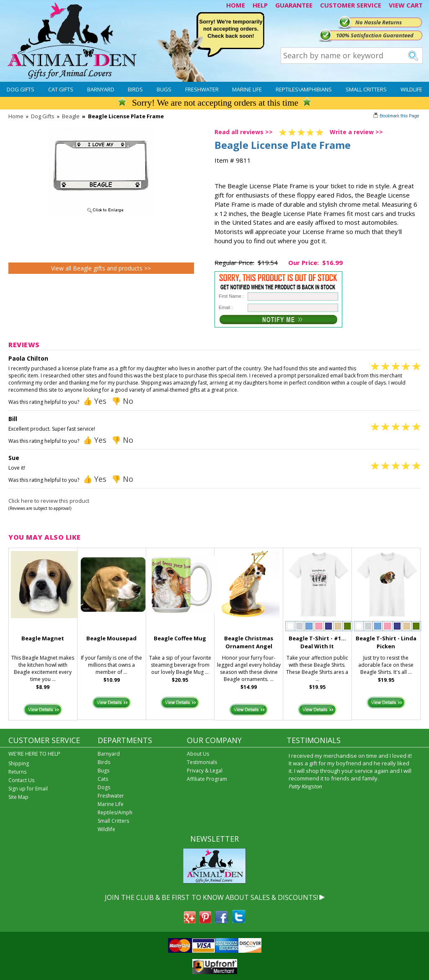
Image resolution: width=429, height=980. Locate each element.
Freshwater (202, 89)
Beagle (71, 116)
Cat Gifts (61, 89)
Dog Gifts (21, 89)
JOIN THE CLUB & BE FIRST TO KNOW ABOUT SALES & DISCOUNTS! (211, 897)
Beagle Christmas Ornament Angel (249, 642)
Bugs (164, 89)
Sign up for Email (28, 789)
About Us (198, 754)
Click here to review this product (49, 501)
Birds (135, 89)
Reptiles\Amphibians (304, 89)
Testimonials (202, 762)
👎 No (122, 401)
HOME (236, 5)
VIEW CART (406, 5)
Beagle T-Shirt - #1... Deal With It (317, 642)
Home (16, 116)
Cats (103, 779)
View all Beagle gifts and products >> (101, 268)
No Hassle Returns (379, 22)
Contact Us (21, 780)
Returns (17, 772)
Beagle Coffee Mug (180, 638)
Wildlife (411, 89)
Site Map (18, 797)
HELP (260, 5)
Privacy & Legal (205, 771)
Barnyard (101, 89)
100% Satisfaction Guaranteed (375, 35)
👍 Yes (95, 401)
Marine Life (247, 89)
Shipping (19, 763)
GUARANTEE (294, 5)
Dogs (104, 787)
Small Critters (366, 89)
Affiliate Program (207, 779)
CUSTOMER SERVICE (351, 5)
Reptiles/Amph (115, 812)
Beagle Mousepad (111, 638)
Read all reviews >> (244, 132)
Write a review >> (356, 132)
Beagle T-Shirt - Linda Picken (386, 642)
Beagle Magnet (43, 638)
